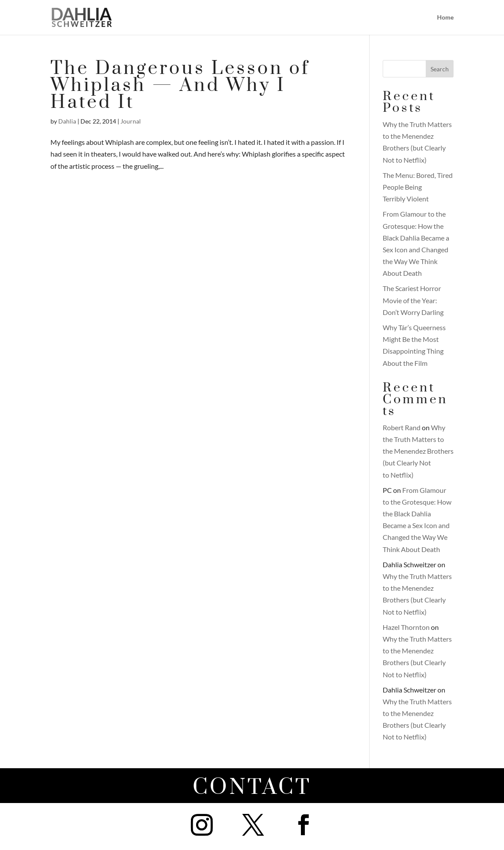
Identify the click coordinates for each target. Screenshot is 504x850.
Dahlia (67, 121)
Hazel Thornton (406, 627)
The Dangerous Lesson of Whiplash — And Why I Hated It (180, 85)
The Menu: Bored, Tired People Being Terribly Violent (418, 187)
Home (445, 18)
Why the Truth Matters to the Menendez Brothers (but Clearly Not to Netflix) (418, 451)
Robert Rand (402, 427)
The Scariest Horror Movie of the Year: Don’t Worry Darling (413, 300)
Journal (131, 121)
